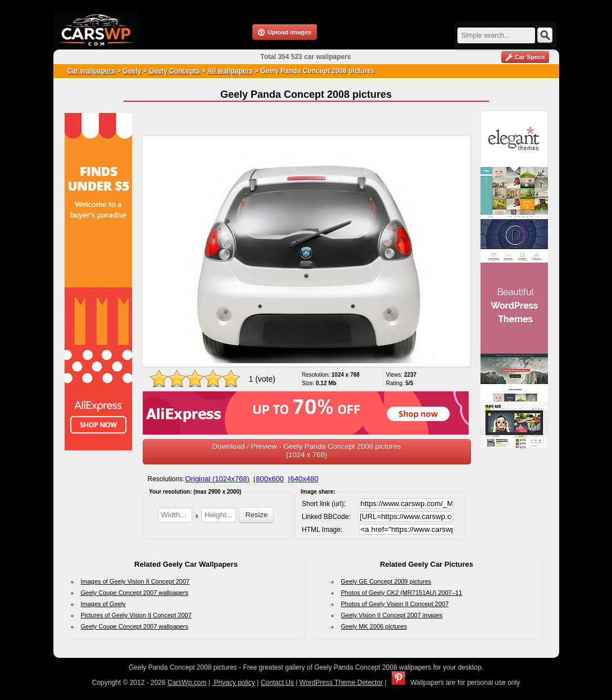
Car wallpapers (91, 71)
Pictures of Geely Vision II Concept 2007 (136, 615)
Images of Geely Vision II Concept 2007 (135, 581)
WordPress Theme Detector (341, 683)
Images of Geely (103, 604)
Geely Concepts (174, 71)
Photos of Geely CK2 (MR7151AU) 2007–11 (402, 593)
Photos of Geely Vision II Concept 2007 (395, 604)
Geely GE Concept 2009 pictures (386, 581)
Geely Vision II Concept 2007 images (392, 615)
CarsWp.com (187, 683)
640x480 (305, 479)
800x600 (270, 479)
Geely (132, 71)
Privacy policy (234, 683)
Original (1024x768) (217, 479)
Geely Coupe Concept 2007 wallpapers (135, 593)
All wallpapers (230, 71)
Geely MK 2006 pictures (374, 626)
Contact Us (277, 683)
